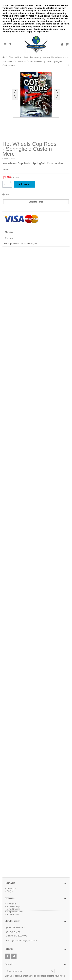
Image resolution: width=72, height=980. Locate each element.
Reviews (9, 238)
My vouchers (13, 914)
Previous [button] (15, 95)
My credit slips (14, 906)
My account (10, 898)
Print (8, 195)
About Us (11, 889)
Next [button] (57, 95)
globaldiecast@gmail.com (24, 941)
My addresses (13, 909)
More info (9, 232)
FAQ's (10, 891)
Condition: (7, 158)
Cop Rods (22, 61)
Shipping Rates (36, 202)
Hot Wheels (8, 61)
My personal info (15, 912)
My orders (12, 904)
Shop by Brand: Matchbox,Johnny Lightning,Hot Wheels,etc (37, 57)
